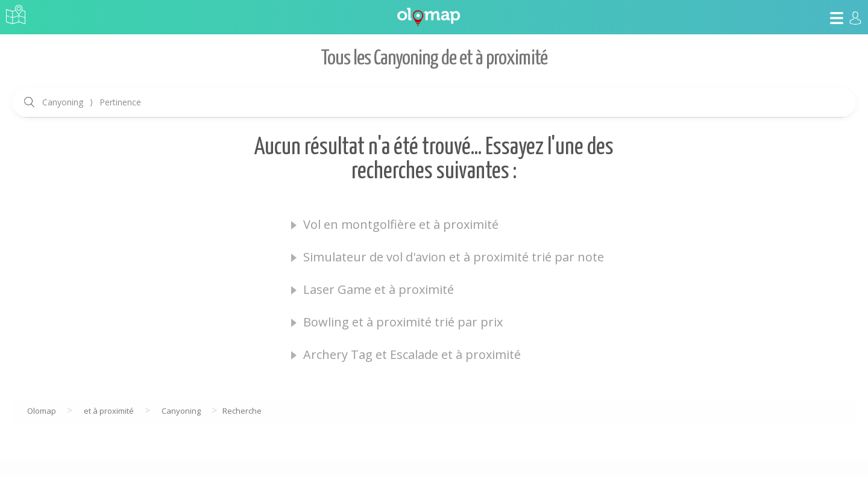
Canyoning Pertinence (92, 102)
